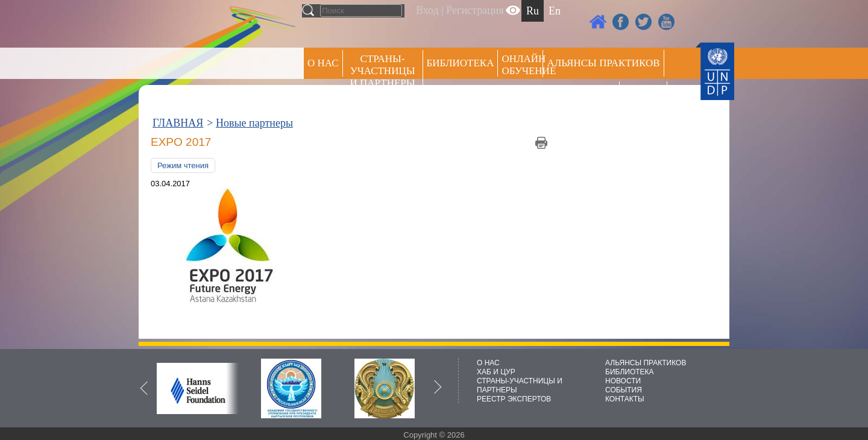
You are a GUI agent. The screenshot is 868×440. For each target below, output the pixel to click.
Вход (427, 10)
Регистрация (475, 10)
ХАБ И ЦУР (496, 372)
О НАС (323, 63)
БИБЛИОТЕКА (630, 372)
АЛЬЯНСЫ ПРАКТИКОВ (646, 363)
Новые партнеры (254, 123)
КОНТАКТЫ (625, 399)
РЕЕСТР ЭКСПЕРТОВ (645, 96)
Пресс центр (581, 94)
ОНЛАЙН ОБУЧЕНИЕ (522, 65)
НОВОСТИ (623, 381)
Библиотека (461, 63)
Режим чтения (183, 165)
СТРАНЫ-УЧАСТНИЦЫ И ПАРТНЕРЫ (383, 71)
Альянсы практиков (603, 63)
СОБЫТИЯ (624, 390)
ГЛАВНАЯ (178, 123)
